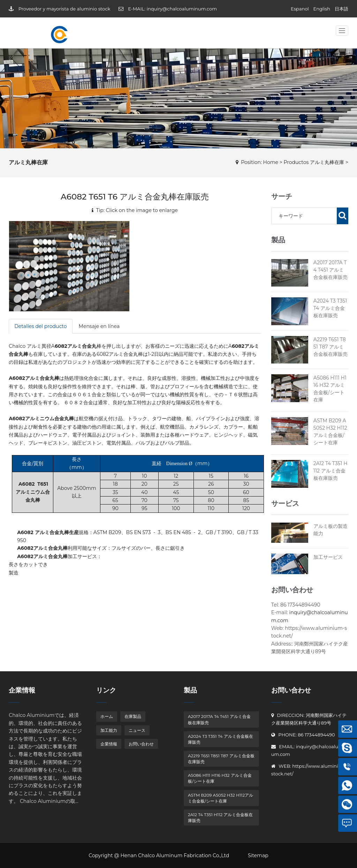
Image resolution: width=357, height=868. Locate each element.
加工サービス (328, 557)
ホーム (107, 716)
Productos (296, 162)
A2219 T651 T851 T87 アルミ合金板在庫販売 (331, 347)
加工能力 (109, 730)
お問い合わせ (141, 744)
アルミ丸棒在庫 (327, 162)
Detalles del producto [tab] (40, 326)
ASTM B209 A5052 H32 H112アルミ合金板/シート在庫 (221, 798)
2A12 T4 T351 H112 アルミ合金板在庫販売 (331, 471)
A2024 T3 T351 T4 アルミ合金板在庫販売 (330, 308)
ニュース (137, 730)
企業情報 (109, 744)
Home (271, 162)
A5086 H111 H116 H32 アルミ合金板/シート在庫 (220, 778)
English (322, 9)
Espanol (300, 9)
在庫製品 (133, 716)
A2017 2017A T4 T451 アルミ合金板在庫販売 (331, 270)
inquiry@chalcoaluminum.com (182, 9)
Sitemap (258, 855)
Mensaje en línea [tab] (99, 326)
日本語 (341, 9)
